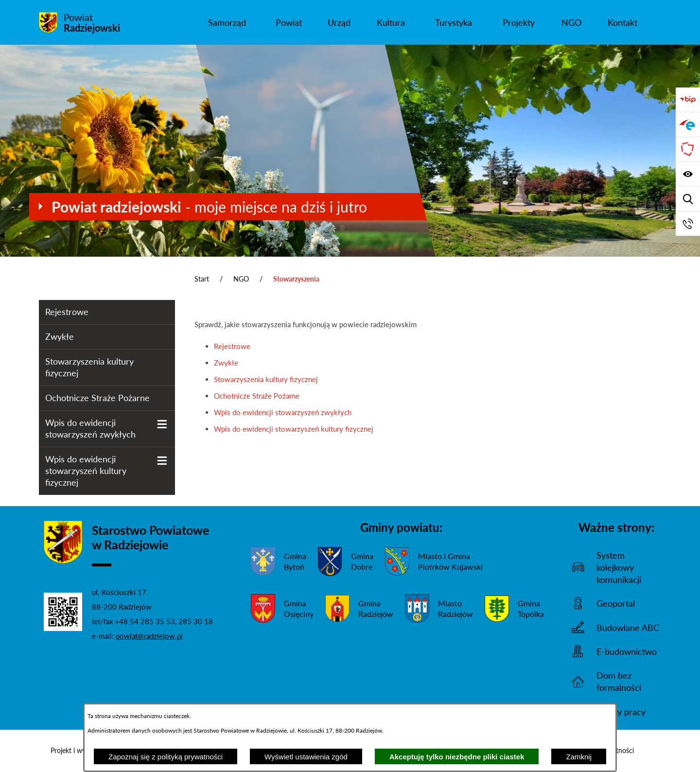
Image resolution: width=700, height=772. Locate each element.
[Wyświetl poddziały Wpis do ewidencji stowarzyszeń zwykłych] (162, 424)
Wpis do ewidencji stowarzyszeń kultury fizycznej (294, 429)
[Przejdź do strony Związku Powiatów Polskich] (688, 149)
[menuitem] (227, 22)
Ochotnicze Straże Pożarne (257, 396)
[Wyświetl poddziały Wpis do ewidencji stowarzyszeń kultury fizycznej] (162, 461)
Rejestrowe (232, 346)
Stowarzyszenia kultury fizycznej (266, 379)
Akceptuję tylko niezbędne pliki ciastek (457, 757)
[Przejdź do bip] (688, 100)
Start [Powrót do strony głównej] (202, 279)
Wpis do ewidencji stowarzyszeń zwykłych (283, 412)
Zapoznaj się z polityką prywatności (166, 757)
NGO (241, 279)
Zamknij (579, 757)
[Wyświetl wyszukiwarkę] (688, 199)
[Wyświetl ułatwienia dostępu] (688, 174)
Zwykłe (226, 363)
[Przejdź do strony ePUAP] (688, 124)
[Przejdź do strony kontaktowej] (688, 224)
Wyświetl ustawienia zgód (306, 757)
